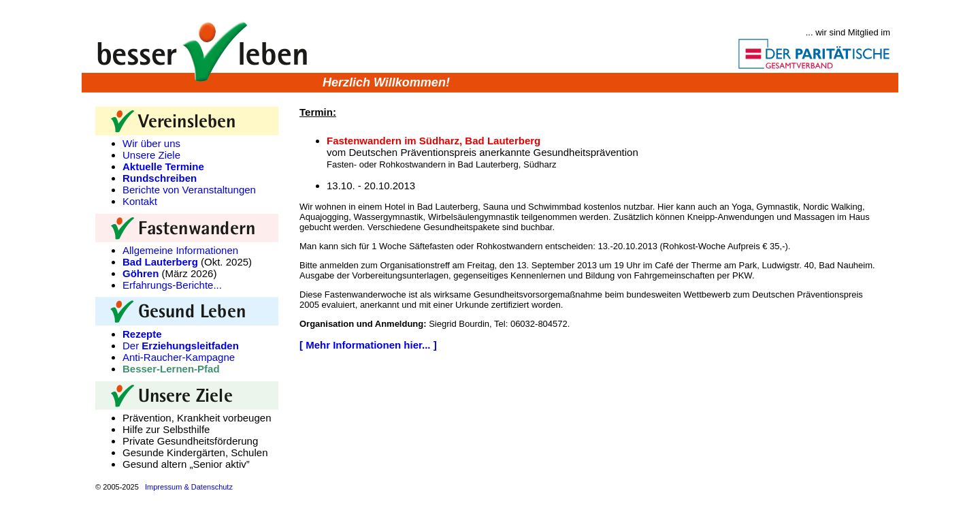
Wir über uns (151, 143)
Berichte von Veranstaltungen (189, 190)
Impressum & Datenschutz (189, 487)
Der (181, 346)
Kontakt (140, 201)
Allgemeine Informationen (180, 250)
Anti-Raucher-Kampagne (179, 357)
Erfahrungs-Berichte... (172, 285)
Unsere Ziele (151, 155)
